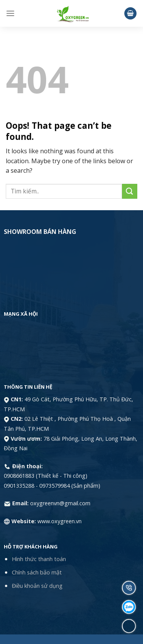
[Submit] (130, 191)
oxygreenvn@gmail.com (60, 503)
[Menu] (10, 13)
